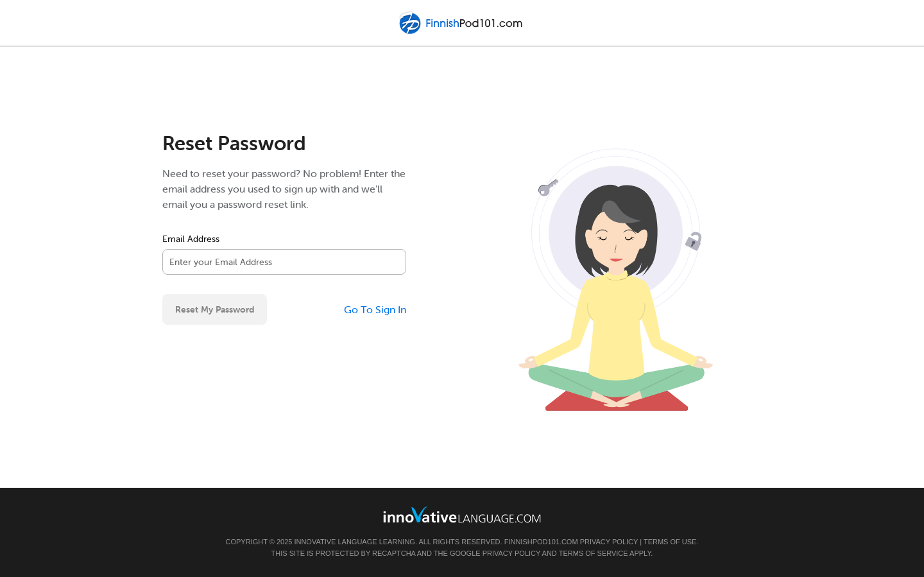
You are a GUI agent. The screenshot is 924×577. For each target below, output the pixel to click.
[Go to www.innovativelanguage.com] (462, 514)
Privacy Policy (609, 542)
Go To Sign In (375, 309)
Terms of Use (670, 542)
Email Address (191, 239)
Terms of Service (594, 553)
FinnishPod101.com (541, 542)
